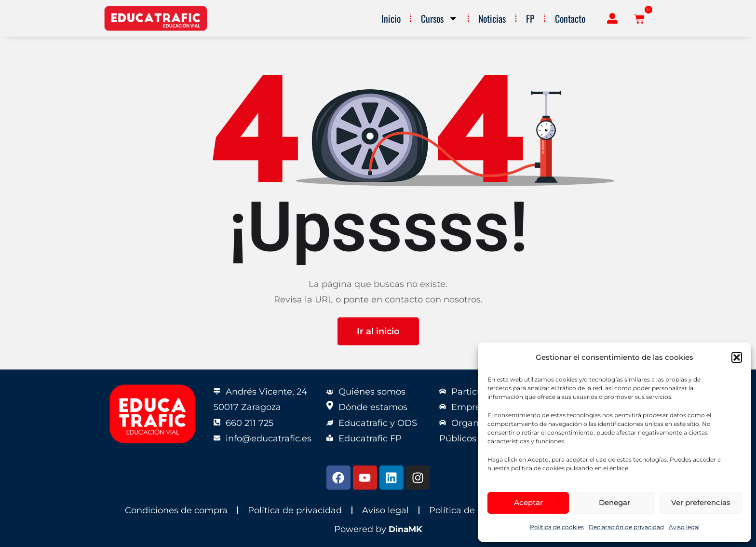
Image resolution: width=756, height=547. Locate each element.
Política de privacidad (295, 510)
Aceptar (528, 502)
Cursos (439, 18)
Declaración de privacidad (626, 527)
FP (530, 18)
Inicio (391, 18)
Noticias (492, 18)
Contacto (570, 18)
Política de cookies (557, 527)
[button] (737, 357)
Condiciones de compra (176, 510)
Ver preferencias (701, 502)
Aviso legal (684, 527)
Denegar (614, 502)
